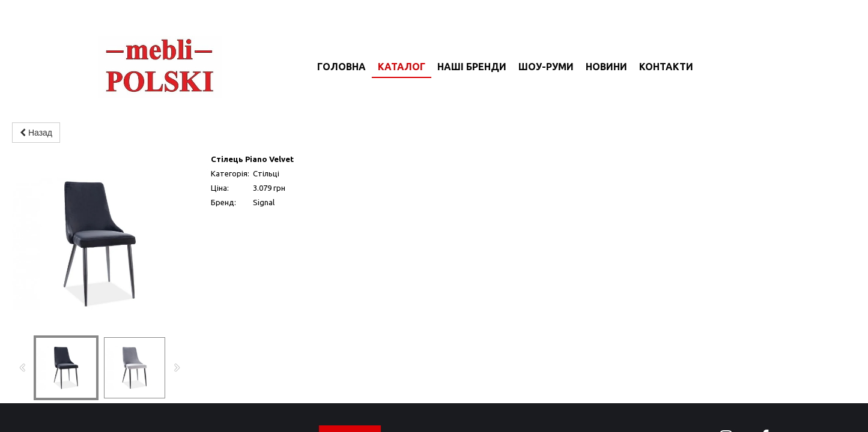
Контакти (666, 67)
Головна (341, 67)
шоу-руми (417, 402)
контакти (547, 402)
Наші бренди (472, 67)
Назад (36, 133)
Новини (606, 67)
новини (483, 402)
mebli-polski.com (162, 397)
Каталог (402, 67)
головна (287, 402)
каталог (350, 402)
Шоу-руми (546, 67)
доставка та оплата (640, 402)
